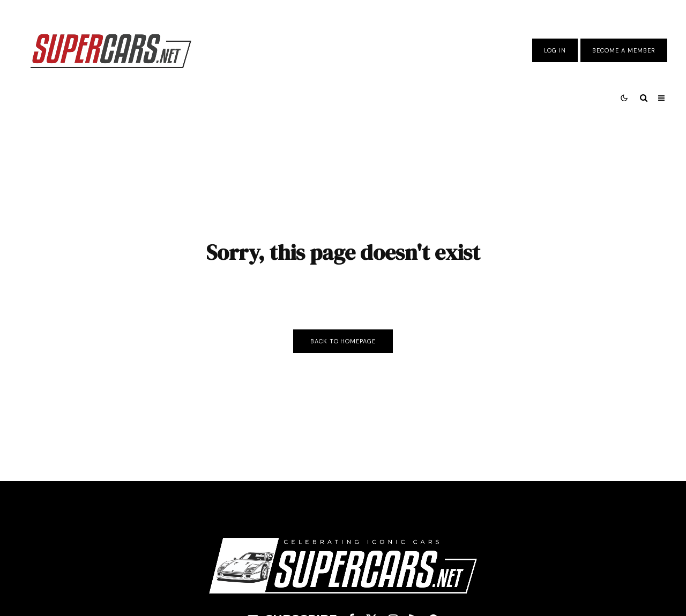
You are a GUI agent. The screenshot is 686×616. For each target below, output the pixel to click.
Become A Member (624, 50)
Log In (555, 50)
